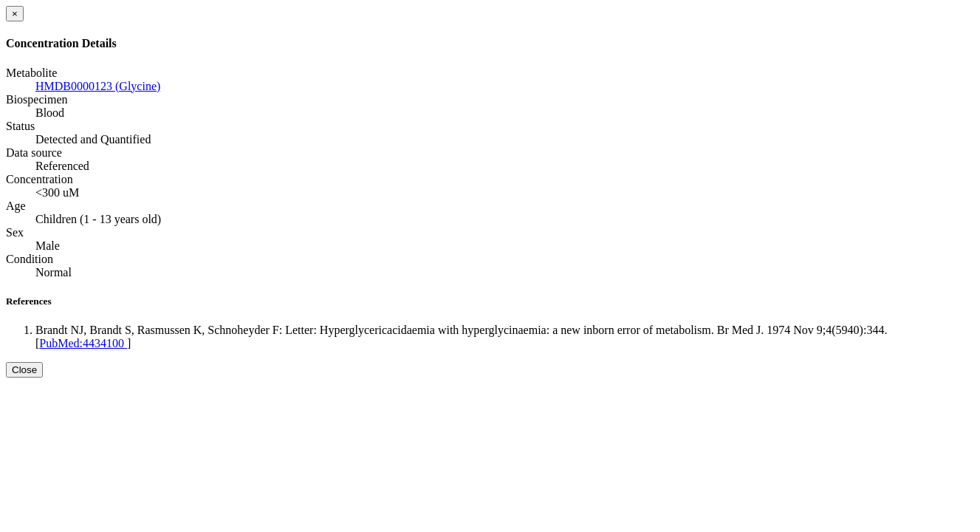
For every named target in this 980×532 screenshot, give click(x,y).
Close (24, 370)
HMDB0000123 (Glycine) (98, 86)
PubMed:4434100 (83, 343)
